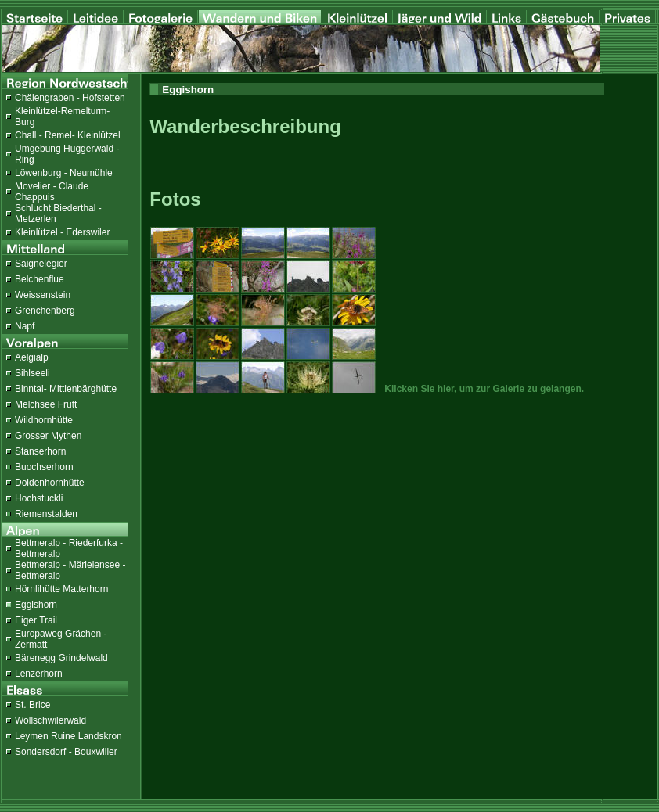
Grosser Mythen (48, 436)
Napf (25, 326)
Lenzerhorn (39, 674)
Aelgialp (32, 357)
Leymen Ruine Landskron (68, 736)
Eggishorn (36, 605)
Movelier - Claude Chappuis (52, 192)
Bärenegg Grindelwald (61, 658)
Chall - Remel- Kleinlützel (68, 135)
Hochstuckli (39, 498)
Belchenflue (40, 279)
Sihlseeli (32, 373)
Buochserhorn (44, 467)
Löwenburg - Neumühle (64, 173)
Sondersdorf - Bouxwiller (66, 752)
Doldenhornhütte (50, 483)
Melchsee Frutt (46, 404)
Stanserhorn (40, 451)
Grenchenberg (45, 311)
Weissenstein (43, 295)
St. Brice (32, 705)
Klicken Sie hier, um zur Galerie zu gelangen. (484, 389)
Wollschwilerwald (50, 720)
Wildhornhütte (44, 420)
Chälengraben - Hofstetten (70, 98)
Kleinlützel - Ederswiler (62, 232)
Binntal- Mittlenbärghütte (66, 389)
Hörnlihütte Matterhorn (61, 589)
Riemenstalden (46, 514)
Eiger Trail (36, 620)
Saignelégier (41, 264)
